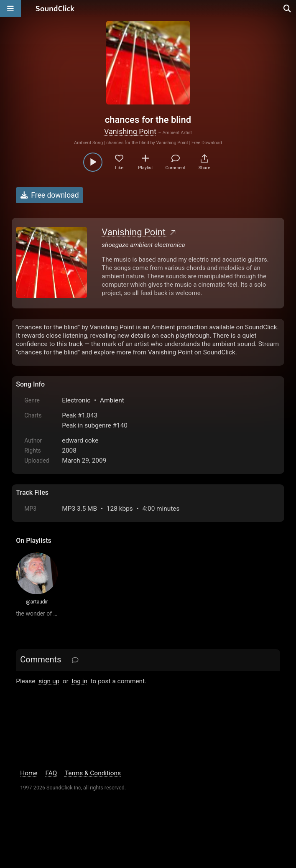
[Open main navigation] (10, 8)
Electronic (76, 400)
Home (29, 773)
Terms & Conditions (93, 773)
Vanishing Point (130, 131)
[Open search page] (288, 8)
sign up (49, 681)
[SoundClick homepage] (55, 8)
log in (80, 681)
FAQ (51, 773)
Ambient (112, 400)
